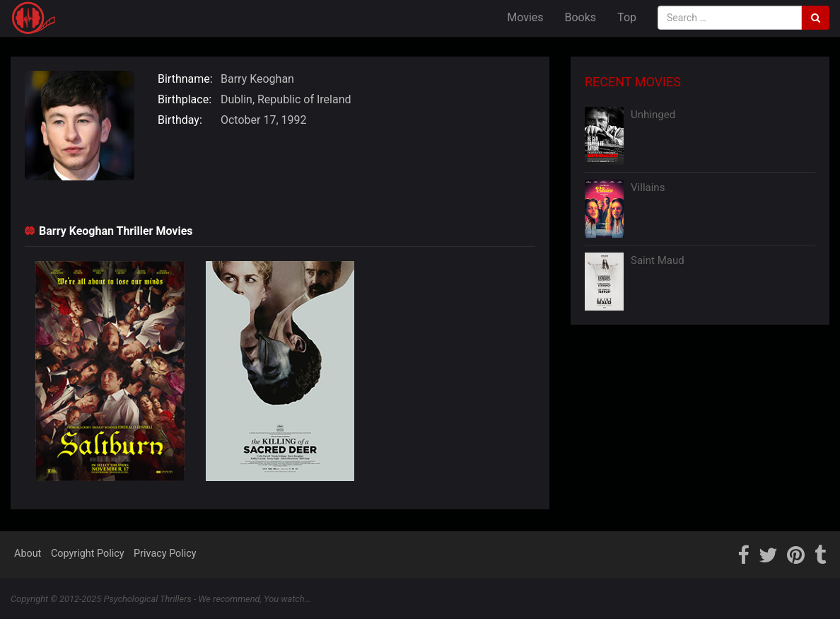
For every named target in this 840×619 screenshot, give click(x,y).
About (28, 554)
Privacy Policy (165, 554)
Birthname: (185, 79)
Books (581, 17)
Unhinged (653, 115)
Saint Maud (658, 260)
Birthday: (180, 120)
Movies (525, 17)
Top (627, 17)
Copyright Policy (88, 554)
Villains (648, 187)
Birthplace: (185, 99)
